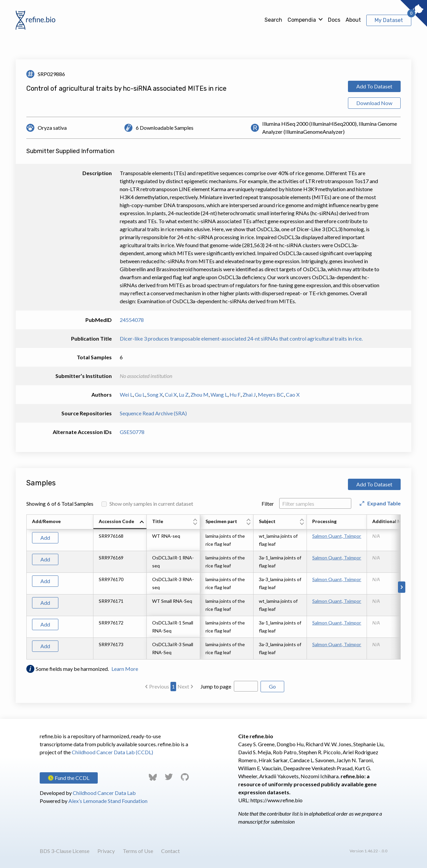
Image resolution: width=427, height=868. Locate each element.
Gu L (140, 394)
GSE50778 (132, 432)
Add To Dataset (374, 86)
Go (272, 686)
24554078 (132, 320)
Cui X (171, 394)
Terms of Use (138, 851)
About (353, 20)
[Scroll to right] (402, 587)
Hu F (235, 394)
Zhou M (199, 394)
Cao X (293, 394)
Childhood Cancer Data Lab (104, 793)
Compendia (302, 20)
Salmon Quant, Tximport (337, 536)
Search (273, 20)
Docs (334, 20)
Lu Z (184, 394)
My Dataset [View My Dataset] (389, 20)
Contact (170, 851)
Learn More (125, 669)
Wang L (219, 394)
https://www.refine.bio (277, 800)
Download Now (374, 103)
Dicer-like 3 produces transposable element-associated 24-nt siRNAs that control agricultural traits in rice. (241, 338)
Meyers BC (271, 394)
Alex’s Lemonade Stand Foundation (108, 801)
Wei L (126, 394)
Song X (155, 394)
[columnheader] (120, 522)
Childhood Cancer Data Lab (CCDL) (112, 752)
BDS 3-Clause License (65, 851)
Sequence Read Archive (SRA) (153, 413)
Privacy (106, 851)
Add (45, 538)
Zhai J (249, 394)
